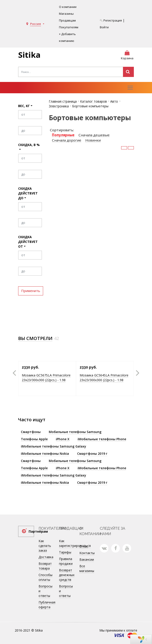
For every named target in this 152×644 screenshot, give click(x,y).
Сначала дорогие (67, 140)
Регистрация (111, 20)
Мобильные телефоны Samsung (75, 432)
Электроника (59, 106)
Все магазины (87, 568)
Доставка (46, 557)
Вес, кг (24, 106)
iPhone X (63, 439)
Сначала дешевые (94, 135)
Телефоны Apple (34, 439)
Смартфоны (31, 432)
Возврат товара (45, 566)
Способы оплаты (45, 577)
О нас (84, 546)
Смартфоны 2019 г (92, 454)
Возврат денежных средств (67, 575)
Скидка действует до (28, 193)
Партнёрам (31, 531)
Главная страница (63, 101)
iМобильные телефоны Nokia (45, 454)
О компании (68, 7)
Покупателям (69, 27)
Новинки (93, 140)
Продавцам (67, 20)
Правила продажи (66, 561)
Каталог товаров (93, 101)
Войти (104, 27)
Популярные (63, 135)
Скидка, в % (29, 145)
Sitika (29, 55)
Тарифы (65, 552)
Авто (114, 101)
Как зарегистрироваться (75, 543)
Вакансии (87, 559)
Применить (31, 291)
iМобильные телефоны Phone (102, 439)
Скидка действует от (28, 242)
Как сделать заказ (45, 546)
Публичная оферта (47, 605)
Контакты (87, 553)
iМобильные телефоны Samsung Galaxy (54, 446)
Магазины (66, 14)
